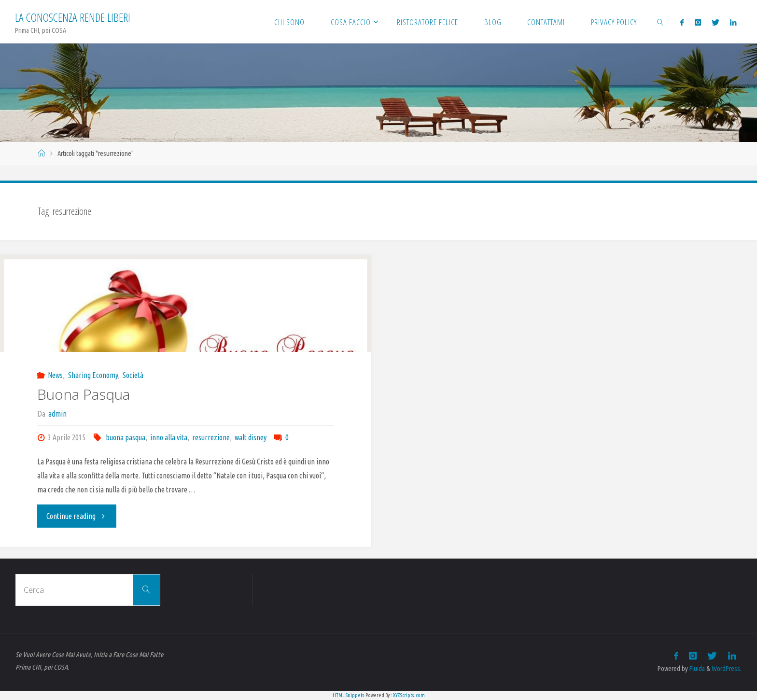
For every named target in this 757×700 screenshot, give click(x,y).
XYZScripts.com (409, 695)
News (55, 375)
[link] (660, 22)
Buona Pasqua (84, 394)
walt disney (251, 437)
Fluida (696, 669)
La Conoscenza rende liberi (73, 17)
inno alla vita (169, 437)
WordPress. (727, 669)
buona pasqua (126, 437)
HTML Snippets (349, 695)
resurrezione (211, 437)
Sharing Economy (93, 375)
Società (133, 375)
